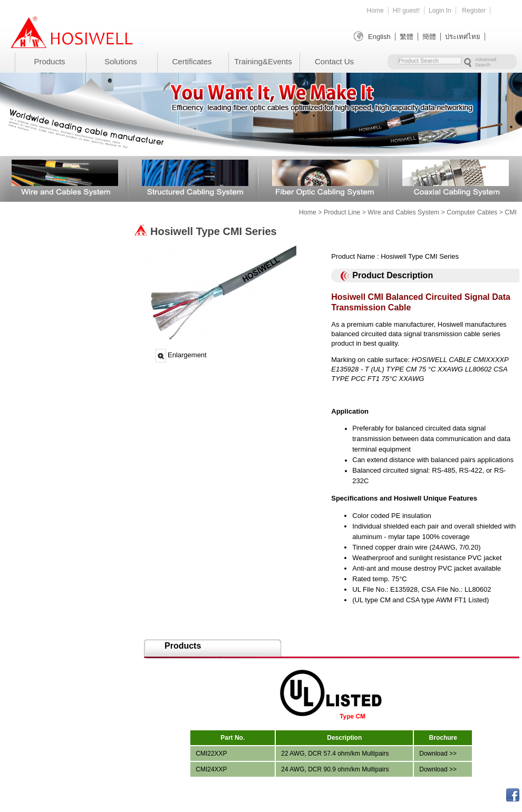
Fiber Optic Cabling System (325, 177)
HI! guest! (406, 11)
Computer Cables (472, 212)
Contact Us (334, 61)
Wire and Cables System (65, 177)
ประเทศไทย (463, 37)
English (379, 37)
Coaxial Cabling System (456, 177)
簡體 (429, 37)
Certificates (192, 61)
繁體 (407, 37)
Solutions (121, 61)
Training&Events (263, 61)
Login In (440, 11)
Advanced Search (486, 62)
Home (375, 11)
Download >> (438, 754)
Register (474, 11)
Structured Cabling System (195, 177)
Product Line (342, 212)
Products (49, 61)
